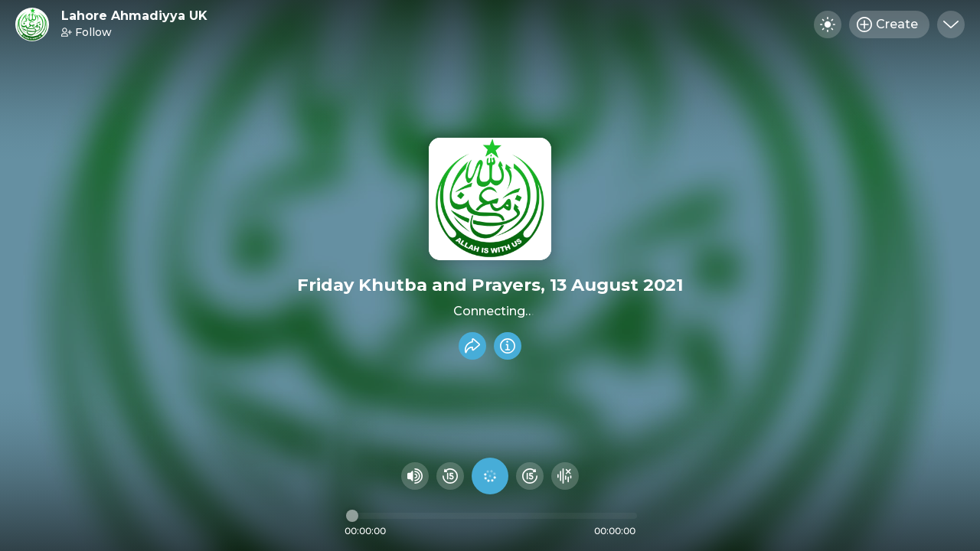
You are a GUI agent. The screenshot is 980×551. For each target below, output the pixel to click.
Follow (87, 32)
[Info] (508, 346)
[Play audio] (490, 476)
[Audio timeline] (492, 516)
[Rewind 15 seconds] (450, 476)
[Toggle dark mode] (828, 24)
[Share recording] (472, 346)
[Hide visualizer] (565, 476)
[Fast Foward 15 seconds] (530, 476)
